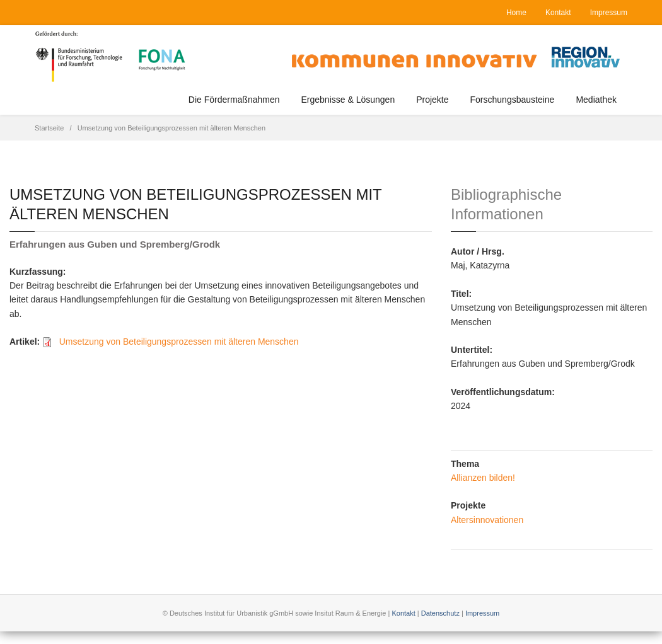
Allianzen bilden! (483, 478)
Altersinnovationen (487, 520)
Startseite (49, 128)
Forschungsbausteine (513, 100)
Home (516, 13)
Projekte (432, 100)
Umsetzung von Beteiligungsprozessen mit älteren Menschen (179, 342)
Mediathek (596, 100)
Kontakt (558, 13)
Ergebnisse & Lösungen (348, 100)
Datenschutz (440, 613)
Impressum (609, 13)
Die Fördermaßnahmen (234, 100)
